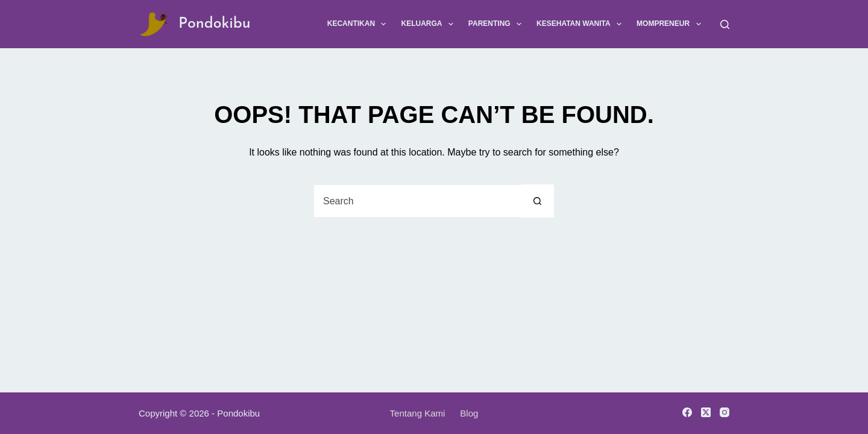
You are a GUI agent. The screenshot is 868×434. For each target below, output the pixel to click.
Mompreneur (671, 24)
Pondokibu (215, 24)
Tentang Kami (418, 413)
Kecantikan (359, 24)
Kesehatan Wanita (581, 24)
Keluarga (429, 24)
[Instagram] (725, 412)
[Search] (725, 24)
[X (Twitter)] (706, 412)
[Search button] (537, 201)
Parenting (497, 24)
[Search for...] (417, 201)
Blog (469, 413)
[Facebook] (687, 412)
